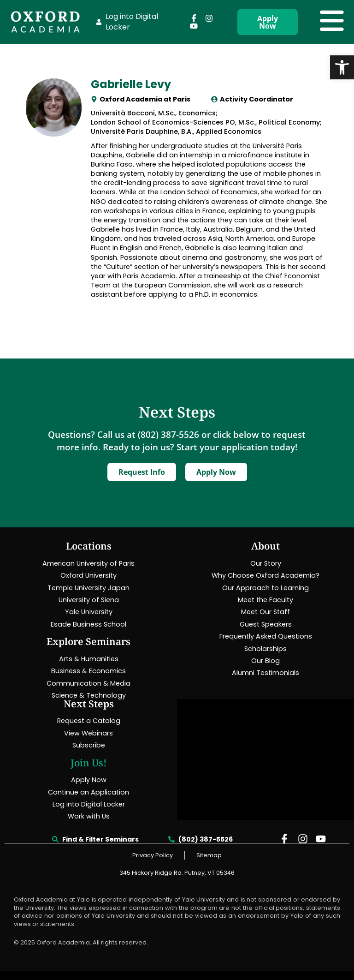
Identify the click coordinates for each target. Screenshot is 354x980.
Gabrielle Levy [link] (131, 84)
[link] (342, 67)
